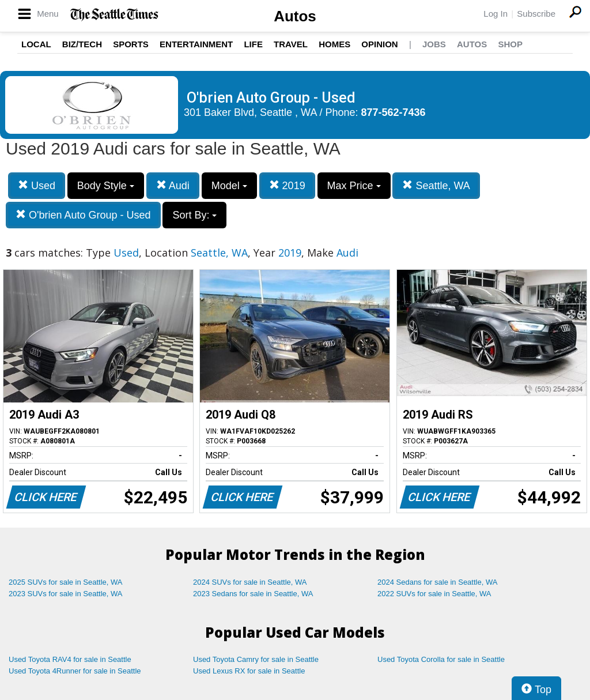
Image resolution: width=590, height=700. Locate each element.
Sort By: (194, 215)
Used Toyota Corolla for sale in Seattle (441, 659)
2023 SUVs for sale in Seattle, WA (66, 594)
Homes (334, 44)
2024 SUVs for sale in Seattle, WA (250, 582)
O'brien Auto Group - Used (83, 215)
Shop (510, 44)
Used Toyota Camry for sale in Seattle (256, 659)
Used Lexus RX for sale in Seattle (249, 671)
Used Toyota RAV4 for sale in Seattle (70, 659)
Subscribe (536, 14)
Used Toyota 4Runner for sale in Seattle (75, 671)
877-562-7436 (394, 112)
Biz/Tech (82, 44)
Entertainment (196, 44)
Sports (131, 44)
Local (36, 44)
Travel (291, 44)
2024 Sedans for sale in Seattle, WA (437, 582)
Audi (173, 185)
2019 (287, 185)
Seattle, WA (436, 185)
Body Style (106, 186)
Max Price (354, 186)
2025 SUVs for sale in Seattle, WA (66, 582)
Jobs (434, 44)
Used (37, 185)
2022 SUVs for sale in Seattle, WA (434, 594)
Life (253, 44)
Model (229, 186)
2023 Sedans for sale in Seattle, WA (253, 594)
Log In (496, 14)
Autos (295, 16)
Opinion (379, 44)
